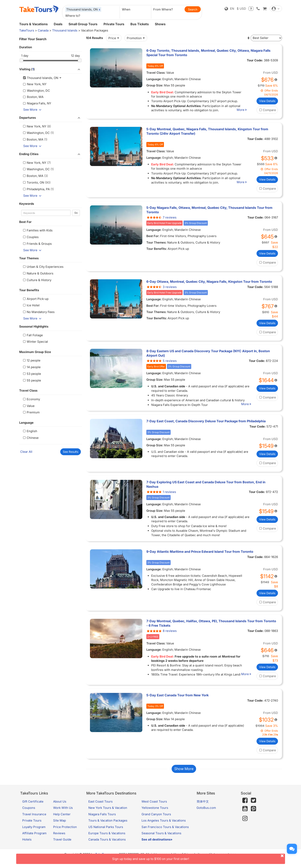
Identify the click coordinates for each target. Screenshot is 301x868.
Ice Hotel (31, 305)
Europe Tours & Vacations (107, 837)
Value (28, 406)
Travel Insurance (34, 818)
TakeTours (27, 30)
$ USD (241, 9)
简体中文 (203, 806)
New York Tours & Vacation (108, 812)
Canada (43, 30)
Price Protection (65, 831)
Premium (31, 412)
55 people (32, 380)
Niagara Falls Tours (102, 818)
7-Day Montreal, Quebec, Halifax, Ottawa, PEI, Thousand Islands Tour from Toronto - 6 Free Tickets (211, 623)
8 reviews (162, 631)
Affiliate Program (34, 837)
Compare (267, 110)
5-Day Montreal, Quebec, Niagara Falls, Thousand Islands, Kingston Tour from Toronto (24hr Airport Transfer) (207, 131)
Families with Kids (37, 230)
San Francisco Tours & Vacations (165, 831)
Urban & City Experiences (43, 267)
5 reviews (162, 361)
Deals (58, 24)
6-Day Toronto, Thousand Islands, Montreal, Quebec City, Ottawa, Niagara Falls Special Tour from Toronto (208, 53)
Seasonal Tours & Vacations (161, 837)
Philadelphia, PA (36, 189)
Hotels (27, 844)
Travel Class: (156, 73)
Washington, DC (36, 133)
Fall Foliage (33, 335)
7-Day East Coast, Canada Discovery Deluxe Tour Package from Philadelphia (206, 421)
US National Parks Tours (106, 831)
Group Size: (155, 85)
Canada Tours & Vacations (107, 844)
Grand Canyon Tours (156, 818)
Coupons (29, 812)
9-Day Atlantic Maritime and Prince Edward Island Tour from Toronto (200, 552)
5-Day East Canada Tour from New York (177, 695)
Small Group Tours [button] (83, 24)
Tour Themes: (156, 242)
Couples (30, 237)
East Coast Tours (100, 806)
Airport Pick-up (35, 299)
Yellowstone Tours (155, 812)
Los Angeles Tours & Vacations (164, 825)
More (247, 110)
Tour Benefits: (157, 249)
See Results (71, 452)
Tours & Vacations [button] (33, 24)
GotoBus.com (206, 812)
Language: (154, 79)
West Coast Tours (154, 806)
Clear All (26, 452)
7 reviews (161, 217)
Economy (31, 399)
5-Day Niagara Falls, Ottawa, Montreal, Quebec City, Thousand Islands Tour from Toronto (209, 210)
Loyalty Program (34, 831)
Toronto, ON (33, 182)
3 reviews (162, 287)
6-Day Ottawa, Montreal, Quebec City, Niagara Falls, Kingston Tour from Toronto (209, 282)
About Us (60, 806)
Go (76, 213)
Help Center (62, 818)
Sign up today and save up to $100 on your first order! (199, 857)
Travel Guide (62, 844)
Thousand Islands (65, 30)
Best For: (153, 236)
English (30, 431)
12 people (31, 360)
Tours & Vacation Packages (108, 825)
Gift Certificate (33, 806)
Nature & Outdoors (38, 273)
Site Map (60, 825)
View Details (267, 101)
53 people (32, 374)
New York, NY (34, 126)
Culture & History (37, 280)
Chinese (30, 438)
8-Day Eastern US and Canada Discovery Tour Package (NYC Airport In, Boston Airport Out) (208, 353)
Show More (184, 773)
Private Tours (114, 24)
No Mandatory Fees (38, 312)
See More (33, 110)
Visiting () (51, 69)
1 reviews (161, 492)
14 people (31, 367)
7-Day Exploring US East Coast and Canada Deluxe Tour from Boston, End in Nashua (206, 484)
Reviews (59, 837)
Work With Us (63, 812)
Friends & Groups (37, 244)
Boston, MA (33, 139)
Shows (160, 24)
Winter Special (35, 342)
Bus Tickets (140, 24)
